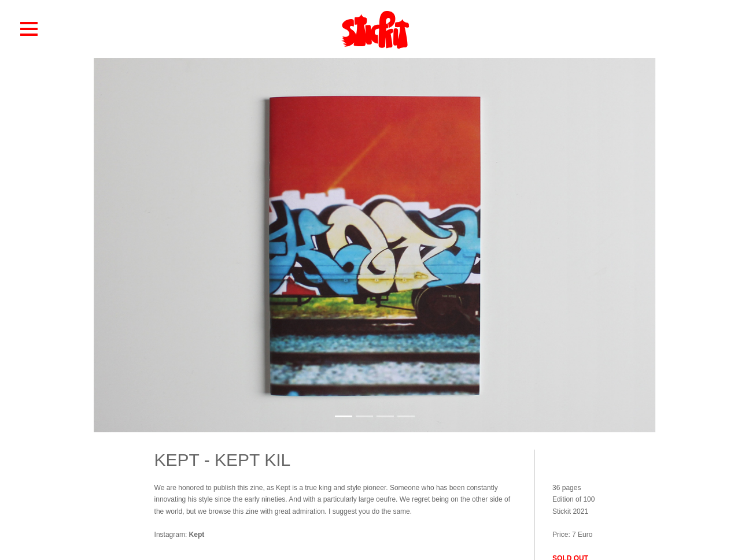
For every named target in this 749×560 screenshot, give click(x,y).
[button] (29, 28)
